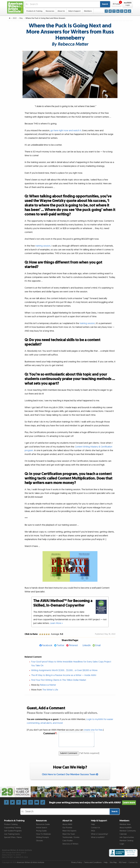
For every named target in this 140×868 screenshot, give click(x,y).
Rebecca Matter (48, 685)
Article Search (42, 828)
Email (98, 645)
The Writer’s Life (50, 690)
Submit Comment (69, 753)
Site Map (113, 862)
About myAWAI (126, 828)
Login (122, 844)
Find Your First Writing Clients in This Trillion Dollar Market (59, 680)
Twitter (61, 645)
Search (105, 4)
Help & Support (74, 11)
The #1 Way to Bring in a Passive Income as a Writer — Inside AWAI (64, 675)
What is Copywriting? (99, 834)
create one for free (93, 730)
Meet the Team (69, 834)
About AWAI (67, 824)
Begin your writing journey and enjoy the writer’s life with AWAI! (93, 803)
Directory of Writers (70, 844)
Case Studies (68, 841)
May (21, 18)
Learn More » (56, 623)
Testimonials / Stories (71, 837)
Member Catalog (126, 841)
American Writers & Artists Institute (30, 862)
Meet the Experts (69, 831)
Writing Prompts (42, 837)
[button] (116, 4)
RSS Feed (123, 862)
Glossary (39, 841)
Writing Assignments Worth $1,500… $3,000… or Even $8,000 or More (64, 670)
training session (43, 246)
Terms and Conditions (93, 862)
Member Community (128, 831)
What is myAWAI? (98, 837)
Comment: (50, 734)
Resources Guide (43, 824)
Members (88, 11)
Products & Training (34, 11)
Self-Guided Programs (13, 831)
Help (93, 824)
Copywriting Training (12, 828)
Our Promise (67, 828)
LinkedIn (87, 645)
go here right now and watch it (66, 131)
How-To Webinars (43, 834)
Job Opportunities (127, 837)
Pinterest (73, 645)
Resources (50, 11)
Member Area (125, 824)
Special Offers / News (13, 837)
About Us (61, 11)
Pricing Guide (41, 831)
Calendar (123, 834)
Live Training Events (12, 834)
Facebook (47, 645)
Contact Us (95, 828)
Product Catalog (11, 824)
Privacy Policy (77, 862)
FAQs (93, 831)
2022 (15, 18)
